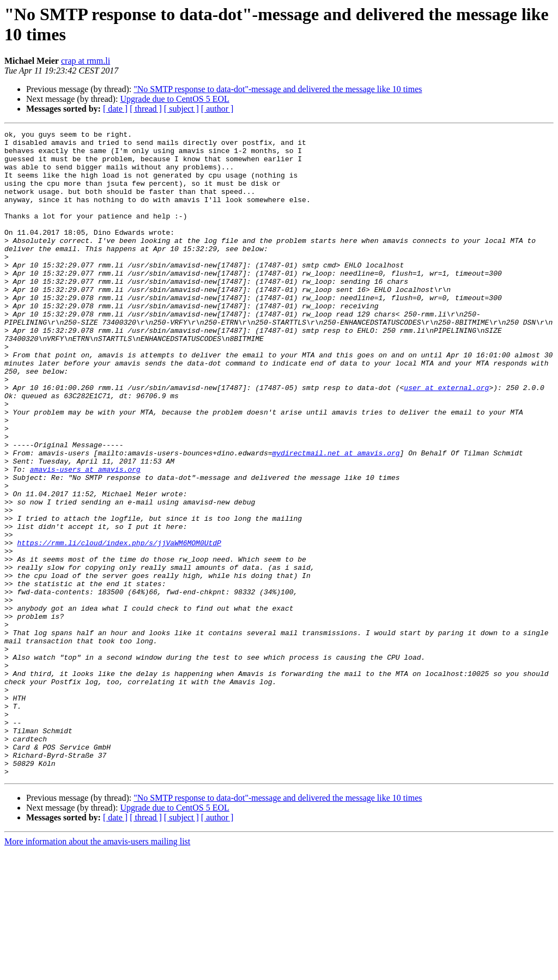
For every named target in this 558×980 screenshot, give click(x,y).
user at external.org (446, 440)
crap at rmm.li (86, 61)
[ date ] (115, 109)
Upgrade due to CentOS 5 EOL (174, 99)
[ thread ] (146, 109)
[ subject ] (181, 109)
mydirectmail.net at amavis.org (336, 518)
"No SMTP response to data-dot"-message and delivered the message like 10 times (278, 89)
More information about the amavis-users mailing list (97, 970)
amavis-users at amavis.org (85, 538)
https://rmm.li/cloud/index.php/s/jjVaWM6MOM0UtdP (119, 626)
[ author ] (217, 109)
